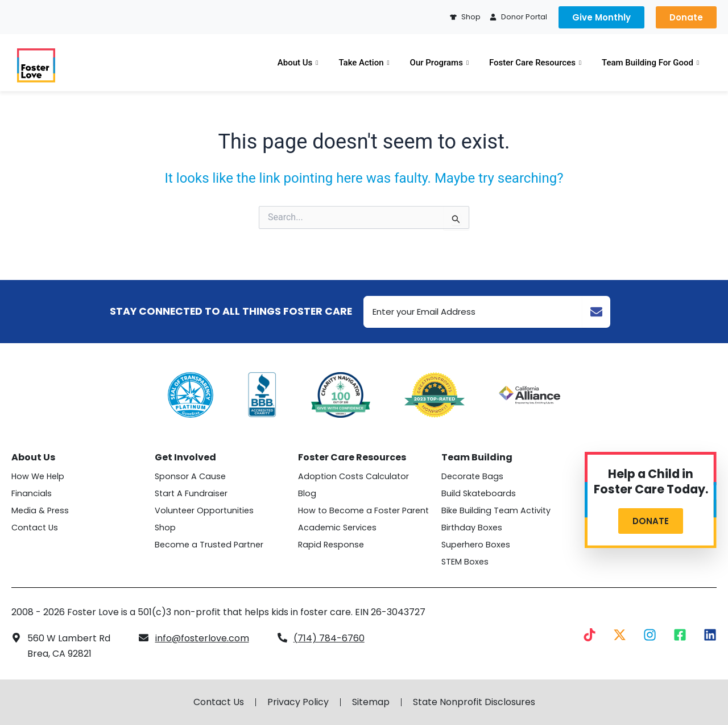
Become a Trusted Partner (209, 545)
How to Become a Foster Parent (363, 510)
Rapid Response (331, 545)
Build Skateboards (479, 493)
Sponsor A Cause (190, 476)
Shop (165, 528)
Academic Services (337, 528)
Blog (307, 493)
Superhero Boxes (476, 545)
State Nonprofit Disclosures (474, 702)
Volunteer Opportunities (204, 510)
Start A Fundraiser (191, 493)
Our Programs (439, 63)
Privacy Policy (298, 702)
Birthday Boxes (472, 528)
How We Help (38, 476)
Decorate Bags (472, 476)
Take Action (364, 63)
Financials (32, 493)
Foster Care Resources (535, 63)
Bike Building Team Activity (496, 510)
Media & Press (40, 510)
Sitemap (371, 702)
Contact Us (35, 528)
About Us (298, 63)
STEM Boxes (465, 562)
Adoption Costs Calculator (353, 476)
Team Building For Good (650, 63)
